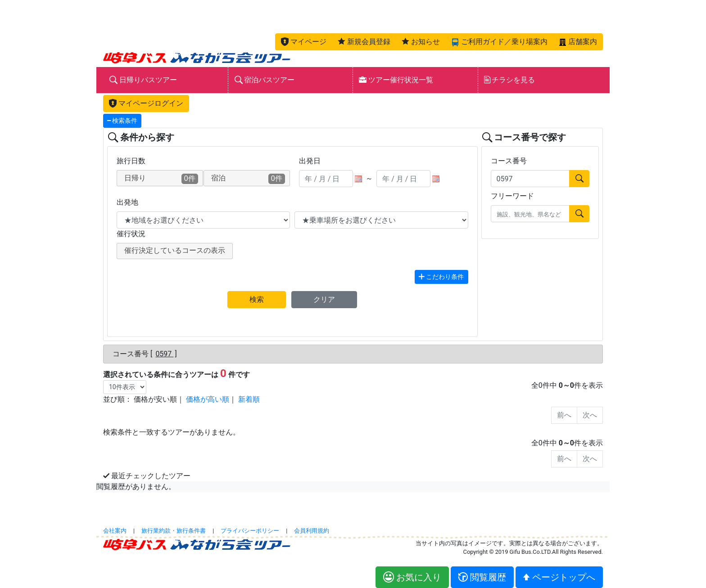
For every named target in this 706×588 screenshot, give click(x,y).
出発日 (310, 161)
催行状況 (131, 234)
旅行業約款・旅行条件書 (174, 531)
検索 (257, 299)
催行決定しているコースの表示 (175, 250)
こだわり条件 (441, 277)
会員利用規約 (312, 531)
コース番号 (509, 161)
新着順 (249, 399)
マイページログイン (146, 103)
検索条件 (122, 121)
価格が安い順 (155, 399)
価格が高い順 (208, 399)
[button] (304, 42)
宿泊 (248, 179)
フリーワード (512, 196)
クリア (324, 299)
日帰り (161, 179)
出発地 (127, 202)
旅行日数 (131, 161)
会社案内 (115, 531)
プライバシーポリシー (250, 531)
